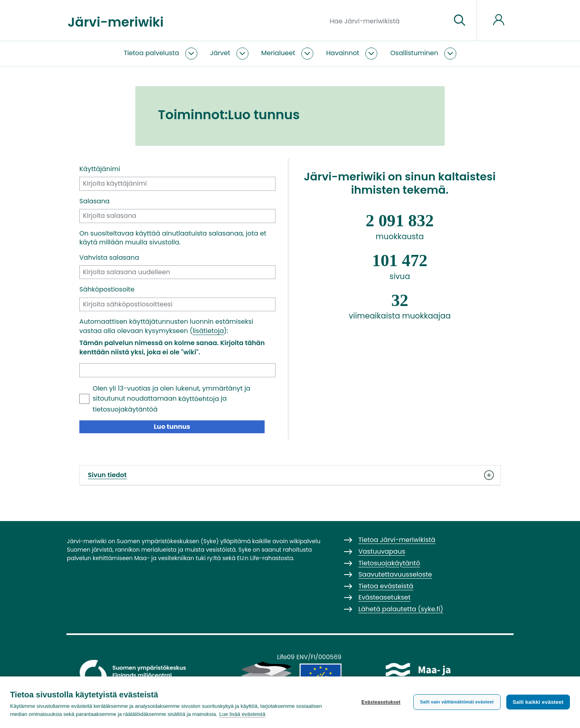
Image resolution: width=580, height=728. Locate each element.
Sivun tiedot (290, 475)
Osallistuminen (414, 53)
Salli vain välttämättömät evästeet (457, 702)
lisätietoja (208, 331)
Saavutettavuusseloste (395, 574)
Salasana (94, 201)
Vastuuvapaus (382, 551)
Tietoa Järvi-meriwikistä (397, 540)
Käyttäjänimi (100, 169)
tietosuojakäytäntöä (125, 409)
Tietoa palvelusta (151, 53)
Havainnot (343, 53)
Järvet (220, 53)
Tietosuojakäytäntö (389, 563)
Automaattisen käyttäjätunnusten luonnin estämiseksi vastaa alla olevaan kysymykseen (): (166, 326)
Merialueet (278, 53)
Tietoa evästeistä (386, 586)
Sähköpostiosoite (107, 290)
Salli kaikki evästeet (538, 702)
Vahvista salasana (109, 258)
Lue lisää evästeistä (242, 714)
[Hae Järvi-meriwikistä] (387, 21)
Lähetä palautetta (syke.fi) (401, 609)
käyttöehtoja (199, 399)
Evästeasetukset (381, 702)
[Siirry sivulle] (460, 21)
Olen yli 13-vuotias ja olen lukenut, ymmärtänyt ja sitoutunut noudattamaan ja (171, 399)
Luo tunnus (172, 427)
